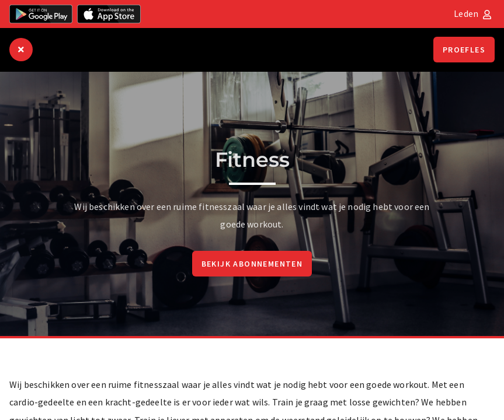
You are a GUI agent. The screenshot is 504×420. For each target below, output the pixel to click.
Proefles (464, 50)
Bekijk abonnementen (252, 264)
